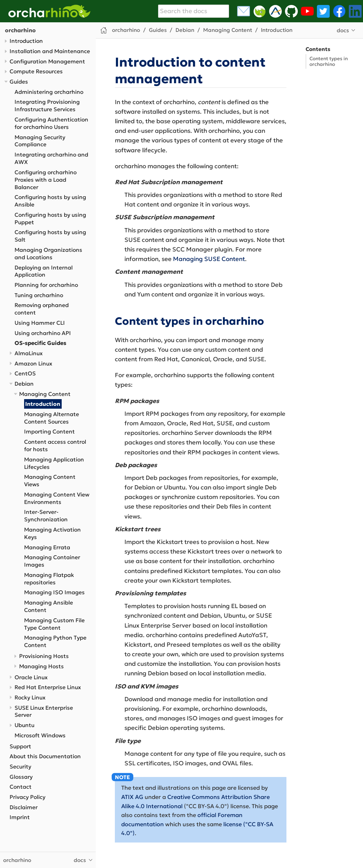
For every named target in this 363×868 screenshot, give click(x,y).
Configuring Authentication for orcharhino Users (51, 123)
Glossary (21, 777)
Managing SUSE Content (209, 259)
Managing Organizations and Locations (48, 254)
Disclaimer (24, 807)
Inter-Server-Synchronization (46, 516)
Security (20, 767)
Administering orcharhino (49, 92)
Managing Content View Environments (57, 498)
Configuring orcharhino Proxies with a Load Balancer (46, 180)
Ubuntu (24, 725)
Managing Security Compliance (40, 141)
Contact (21, 787)
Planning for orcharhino (46, 285)
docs (343, 30)
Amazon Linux (33, 364)
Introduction (26, 41)
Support (20, 746)
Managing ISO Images (54, 592)
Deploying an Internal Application (44, 271)
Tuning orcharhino (39, 295)
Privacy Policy (27, 797)
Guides (19, 82)
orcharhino (20, 30)
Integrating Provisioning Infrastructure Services (47, 106)
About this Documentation (45, 756)
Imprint (20, 817)
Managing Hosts (41, 666)
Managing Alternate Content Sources (52, 418)
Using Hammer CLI (40, 323)
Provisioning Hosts (44, 656)
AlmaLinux (29, 353)
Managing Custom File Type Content (54, 624)
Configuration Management (47, 61)
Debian (24, 384)
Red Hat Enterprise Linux (48, 687)
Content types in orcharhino (329, 61)
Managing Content (45, 394)
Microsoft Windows (40, 735)
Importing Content (49, 432)
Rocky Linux (30, 697)
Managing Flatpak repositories (49, 579)
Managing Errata (47, 547)
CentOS (25, 373)
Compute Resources (36, 71)
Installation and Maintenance (50, 51)
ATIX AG (132, 797)
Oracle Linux (31, 677)
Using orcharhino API (43, 333)
